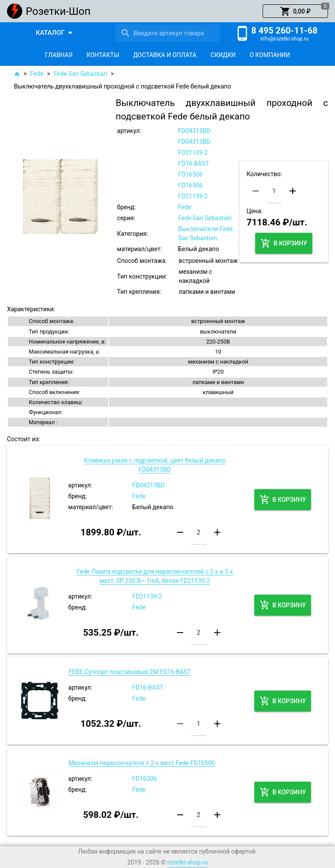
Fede (37, 74)
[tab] (59, 55)
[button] (295, 11)
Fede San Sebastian (80, 74)
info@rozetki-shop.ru (285, 39)
